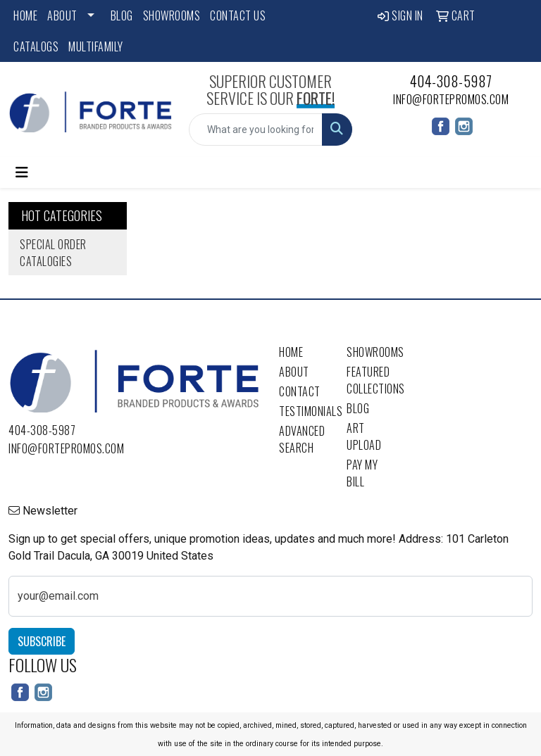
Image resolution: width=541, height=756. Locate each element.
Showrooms (172, 15)
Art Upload (364, 436)
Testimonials (304, 411)
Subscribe (42, 641)
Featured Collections (372, 380)
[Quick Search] (256, 130)
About (62, 15)
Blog (122, 15)
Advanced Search (302, 439)
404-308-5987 (451, 81)
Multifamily (96, 46)
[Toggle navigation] (22, 172)
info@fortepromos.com (451, 99)
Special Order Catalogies (53, 253)
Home (25, 15)
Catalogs (36, 46)
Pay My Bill (362, 473)
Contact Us (238, 15)
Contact (300, 391)
